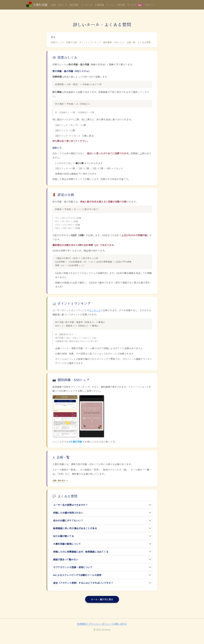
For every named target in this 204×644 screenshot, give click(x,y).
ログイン (150, 5)
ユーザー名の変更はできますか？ (70, 505)
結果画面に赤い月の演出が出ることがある (75, 528)
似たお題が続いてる (63, 536)
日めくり (62, 5)
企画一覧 (131, 42)
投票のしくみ (57, 42)
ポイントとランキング (90, 42)
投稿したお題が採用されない (68, 513)
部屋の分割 (71, 42)
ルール (110, 5)
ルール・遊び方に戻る (102, 599)
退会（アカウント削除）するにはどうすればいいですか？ (83, 583)
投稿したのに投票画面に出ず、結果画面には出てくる (81, 552)
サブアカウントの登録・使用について (73, 567)
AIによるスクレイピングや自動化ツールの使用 (77, 575)
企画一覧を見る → (60, 481)
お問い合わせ (120, 624)
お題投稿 (99, 5)
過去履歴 (74, 5)
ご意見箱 (120, 5)
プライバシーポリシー (100, 624)
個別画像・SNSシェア (114, 42)
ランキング (87, 5)
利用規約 (82, 624)
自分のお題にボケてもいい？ (68, 520)
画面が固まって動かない (66, 559)
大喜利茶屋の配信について (67, 544)
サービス (135, 5)
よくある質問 (144, 42)
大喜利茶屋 (40, 5)
